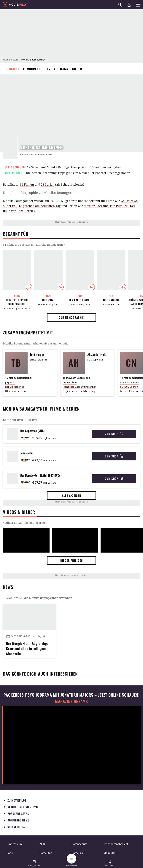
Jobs (10, 853)
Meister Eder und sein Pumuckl (106, 206)
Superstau (10, 206)
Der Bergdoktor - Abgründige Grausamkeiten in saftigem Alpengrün (27, 648)
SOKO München (129, 387)
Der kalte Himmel (80, 300)
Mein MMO (111, 853)
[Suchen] (120, 5)
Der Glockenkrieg (15, 387)
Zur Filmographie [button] (71, 317)
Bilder (77, 69)
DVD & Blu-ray (58, 69)
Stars (15, 60)
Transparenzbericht (116, 844)
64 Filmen (27, 184)
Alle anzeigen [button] (71, 495)
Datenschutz (79, 844)
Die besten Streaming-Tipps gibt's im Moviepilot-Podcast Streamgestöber (78, 173)
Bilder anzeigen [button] (71, 560)
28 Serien (48, 184)
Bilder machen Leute (17, 391)
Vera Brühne (70, 382)
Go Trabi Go (129, 201)
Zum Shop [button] (114, 434)
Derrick (30, 211)
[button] (34, 864)
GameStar (46, 853)
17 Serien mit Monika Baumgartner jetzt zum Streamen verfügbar (74, 167)
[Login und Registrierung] (129, 5)
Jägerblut (10, 382)
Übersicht (12, 69)
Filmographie (33, 69)
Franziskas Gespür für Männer (79, 387)
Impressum (15, 844)
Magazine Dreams (71, 701)
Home (6, 60)
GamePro (77, 853)
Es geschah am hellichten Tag (40, 206)
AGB (42, 844)
